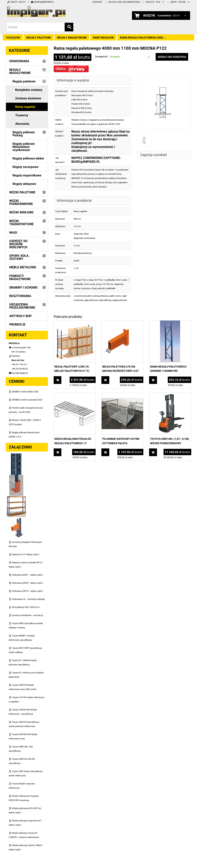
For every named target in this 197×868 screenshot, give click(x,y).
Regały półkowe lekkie (28, 158)
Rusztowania (20, 296)
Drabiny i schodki (23, 288)
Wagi (13, 233)
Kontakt (98, 2)
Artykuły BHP (20, 316)
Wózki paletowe (22, 192)
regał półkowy (105, 300)
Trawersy (22, 115)
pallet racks (115, 296)
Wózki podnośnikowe (21, 202)
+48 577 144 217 (16, 2)
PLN (155, 2)
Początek (13, 38)
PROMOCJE (17, 324)
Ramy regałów (103, 38)
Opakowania (19, 61)
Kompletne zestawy (29, 90)
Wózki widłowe (21, 212)
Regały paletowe (39, 38)
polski (180, 2)
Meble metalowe (23, 267)
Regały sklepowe (24, 184)
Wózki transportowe (21, 223)
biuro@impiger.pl (42, 2)
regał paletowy (91, 300)
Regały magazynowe (72, 38)
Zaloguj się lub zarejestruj (124, 2)
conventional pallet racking (87, 296)
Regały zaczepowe (25, 167)
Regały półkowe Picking (24, 134)
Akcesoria (22, 124)
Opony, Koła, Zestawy (19, 257)
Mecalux (104, 296)
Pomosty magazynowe (20, 277)
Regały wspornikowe (27, 175)
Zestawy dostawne (28, 98)
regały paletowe (120, 300)
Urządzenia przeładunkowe (22, 306)
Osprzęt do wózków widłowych (18, 244)
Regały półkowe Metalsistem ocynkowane (24, 147)
